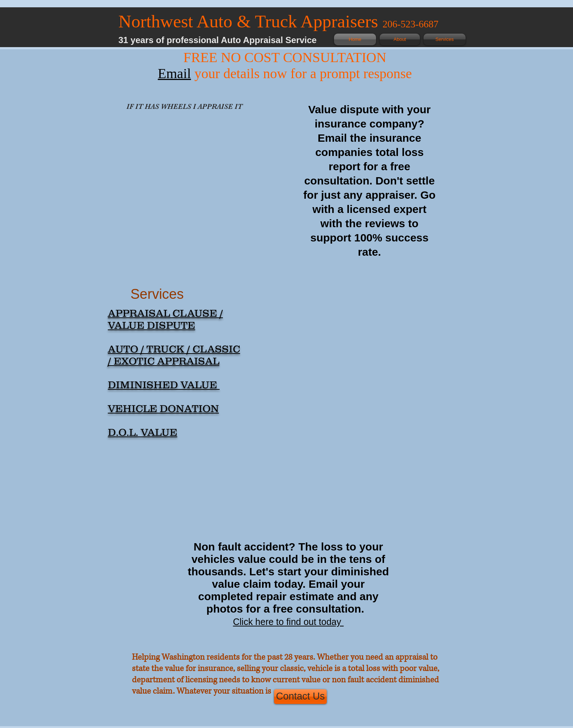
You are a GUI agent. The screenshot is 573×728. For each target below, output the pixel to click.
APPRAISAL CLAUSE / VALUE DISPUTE (165, 319)
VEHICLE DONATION (163, 408)
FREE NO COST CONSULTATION (285, 57)
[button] (188, 169)
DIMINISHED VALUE (164, 385)
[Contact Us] (300, 697)
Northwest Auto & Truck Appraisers (251, 21)
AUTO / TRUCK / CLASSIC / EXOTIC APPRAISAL (174, 355)
